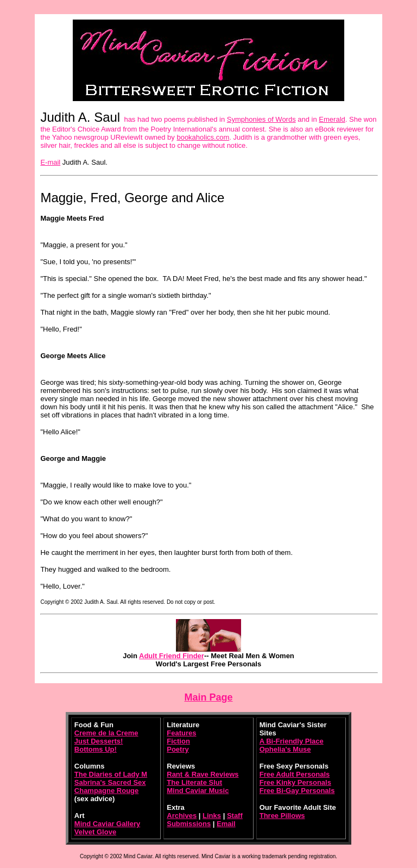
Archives (182, 816)
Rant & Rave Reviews (203, 774)
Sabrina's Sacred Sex (110, 782)
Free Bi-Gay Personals (297, 791)
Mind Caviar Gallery (107, 824)
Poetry (178, 749)
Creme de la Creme (106, 733)
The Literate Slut (194, 782)
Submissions (189, 824)
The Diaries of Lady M (111, 774)
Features (181, 733)
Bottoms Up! (96, 749)
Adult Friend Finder (172, 656)
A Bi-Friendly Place (292, 741)
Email (226, 824)
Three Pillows (282, 816)
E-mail (50, 162)
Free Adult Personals (295, 774)
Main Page (208, 697)
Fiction (178, 741)
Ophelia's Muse (285, 749)
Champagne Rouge (106, 791)
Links (212, 816)
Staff (235, 816)
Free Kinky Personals (295, 782)
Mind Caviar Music (198, 791)
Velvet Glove (95, 832)
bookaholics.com (203, 137)
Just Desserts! (99, 741)
